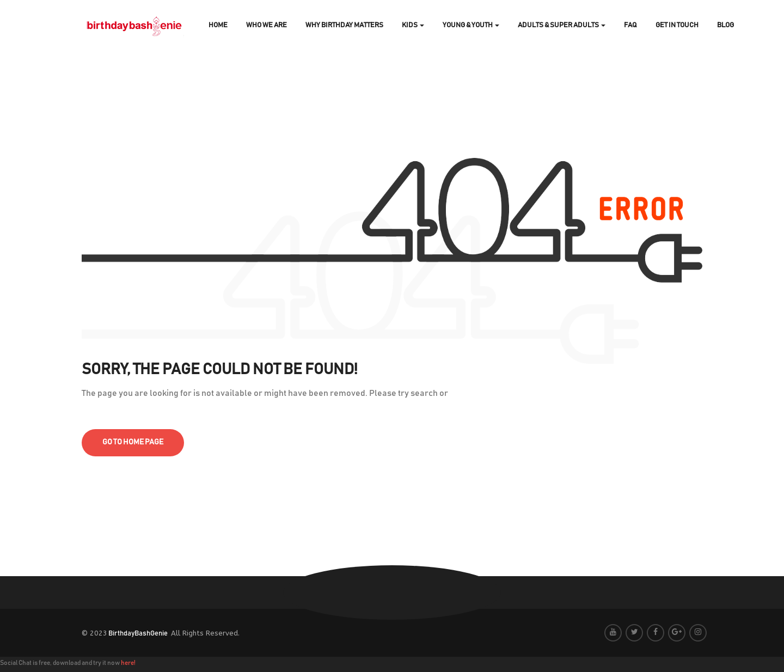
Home (218, 25)
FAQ (630, 25)
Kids (413, 25)
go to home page (133, 442)
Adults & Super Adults (562, 25)
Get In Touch (677, 25)
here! (128, 663)
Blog (725, 25)
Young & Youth (471, 25)
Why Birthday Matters (344, 25)
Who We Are (267, 25)
